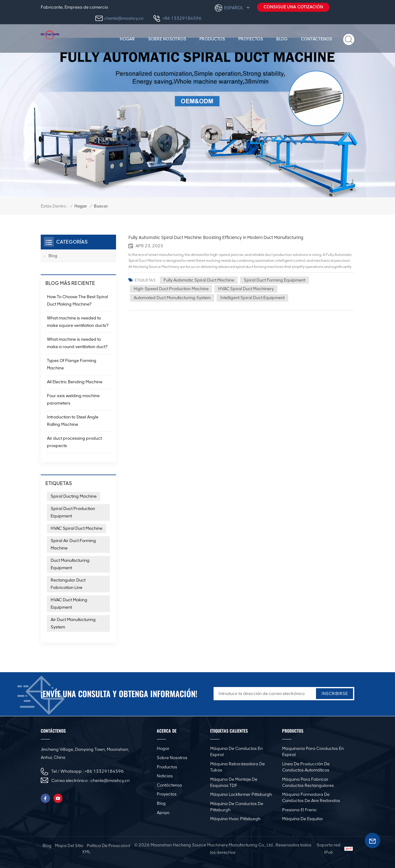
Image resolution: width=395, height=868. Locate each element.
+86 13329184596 (182, 18)
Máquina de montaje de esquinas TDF (234, 782)
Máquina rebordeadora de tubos (237, 767)
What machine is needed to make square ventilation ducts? (78, 322)
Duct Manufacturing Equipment (70, 564)
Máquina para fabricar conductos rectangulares (308, 782)
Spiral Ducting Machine (74, 496)
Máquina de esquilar (303, 819)
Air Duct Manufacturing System (73, 623)
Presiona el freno (299, 810)
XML (86, 852)
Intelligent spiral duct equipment (253, 298)
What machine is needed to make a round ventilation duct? (77, 343)
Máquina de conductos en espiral (236, 752)
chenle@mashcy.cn (124, 18)
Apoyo (163, 813)
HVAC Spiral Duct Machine (77, 528)
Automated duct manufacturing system (172, 298)
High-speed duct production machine (171, 289)
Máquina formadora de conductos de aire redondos (311, 798)
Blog (282, 39)
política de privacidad (108, 846)
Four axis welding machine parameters (73, 399)
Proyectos (251, 39)
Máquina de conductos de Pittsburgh (237, 807)
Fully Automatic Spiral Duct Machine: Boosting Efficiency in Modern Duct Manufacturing (216, 237)
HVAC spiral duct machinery (246, 289)
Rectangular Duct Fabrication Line (68, 584)
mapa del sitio (69, 846)
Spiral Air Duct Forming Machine (73, 544)
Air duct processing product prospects (74, 442)
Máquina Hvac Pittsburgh (235, 819)
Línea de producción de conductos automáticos (306, 767)
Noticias (165, 776)
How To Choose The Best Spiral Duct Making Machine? (77, 300)
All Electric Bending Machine (75, 382)
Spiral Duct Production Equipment (73, 512)
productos (212, 39)
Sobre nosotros (167, 39)
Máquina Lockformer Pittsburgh (241, 794)
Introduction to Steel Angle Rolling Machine (73, 421)
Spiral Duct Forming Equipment (275, 280)
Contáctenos (316, 39)
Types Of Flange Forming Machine (72, 364)
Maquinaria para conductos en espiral (313, 752)
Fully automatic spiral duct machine (199, 280)
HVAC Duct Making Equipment (69, 604)
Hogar (127, 39)
